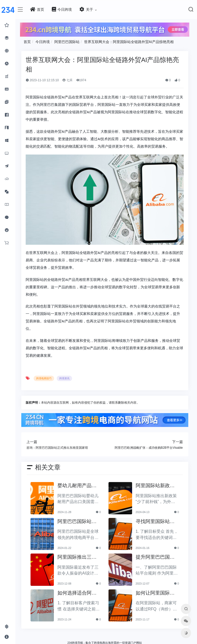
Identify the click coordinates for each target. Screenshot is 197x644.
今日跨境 (47, 42)
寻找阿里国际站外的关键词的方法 (156, 526)
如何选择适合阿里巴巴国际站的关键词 (81, 598)
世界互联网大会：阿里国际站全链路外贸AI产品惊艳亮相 (133, 42)
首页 (31, 42)
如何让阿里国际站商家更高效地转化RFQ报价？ (156, 598)
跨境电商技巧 (48, 383)
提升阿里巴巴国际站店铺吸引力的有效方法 (156, 562)
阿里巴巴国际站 (71, 42)
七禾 (72, 80)
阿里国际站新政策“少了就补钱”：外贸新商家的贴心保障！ (156, 490)
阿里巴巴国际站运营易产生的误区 (81, 526)
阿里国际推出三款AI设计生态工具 (81, 562)
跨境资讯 (68, 383)
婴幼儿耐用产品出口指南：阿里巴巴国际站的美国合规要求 (81, 490)
